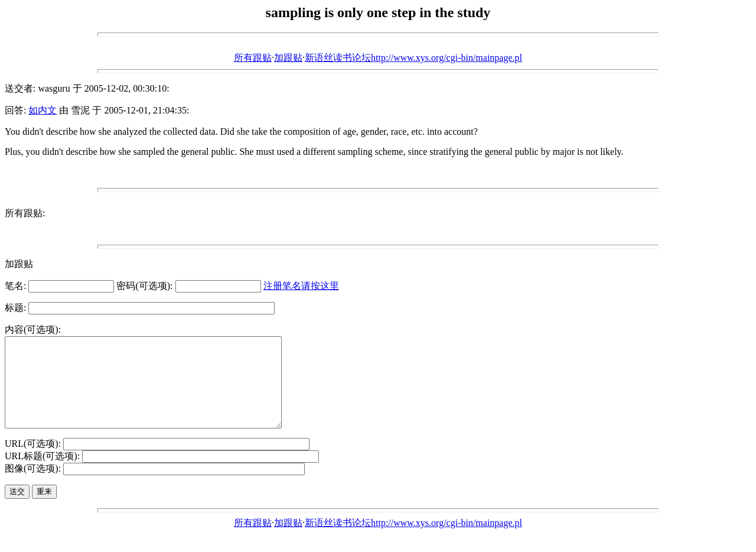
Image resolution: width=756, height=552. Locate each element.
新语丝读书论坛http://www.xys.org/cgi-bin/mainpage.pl (413, 58)
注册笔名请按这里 (301, 286)
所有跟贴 (253, 58)
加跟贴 (288, 58)
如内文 (43, 110)
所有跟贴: (25, 213)
